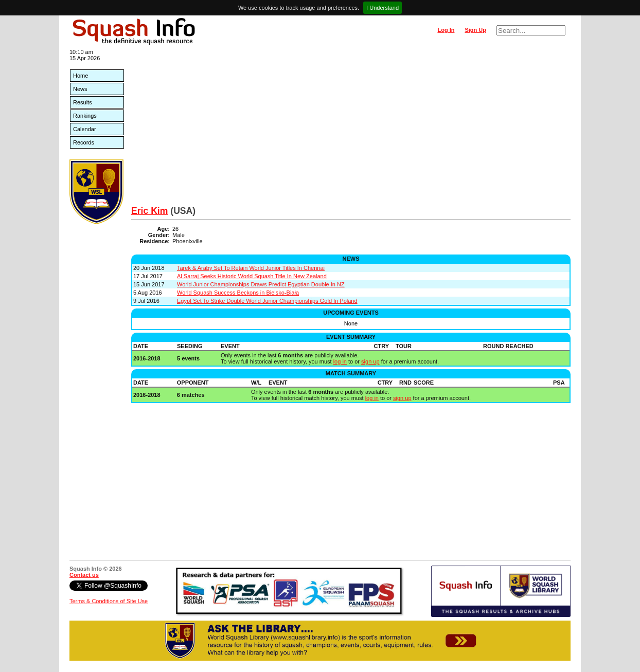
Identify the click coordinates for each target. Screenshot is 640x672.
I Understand (383, 8)
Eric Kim (149, 211)
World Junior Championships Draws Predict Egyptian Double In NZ (261, 284)
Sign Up (475, 30)
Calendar (85, 129)
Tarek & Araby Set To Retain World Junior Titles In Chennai (251, 268)
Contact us (84, 575)
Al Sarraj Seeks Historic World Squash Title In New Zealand (252, 276)
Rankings (85, 116)
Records (84, 142)
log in (340, 361)
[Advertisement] (351, 129)
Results (83, 102)
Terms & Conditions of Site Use (109, 601)
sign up (370, 361)
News (80, 89)
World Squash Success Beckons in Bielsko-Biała (238, 293)
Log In (446, 30)
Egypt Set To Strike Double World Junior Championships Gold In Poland (267, 301)
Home (81, 76)
